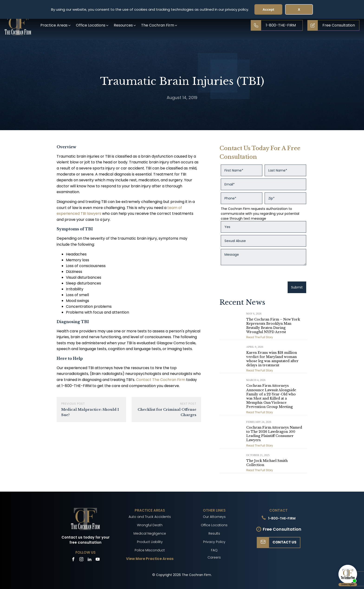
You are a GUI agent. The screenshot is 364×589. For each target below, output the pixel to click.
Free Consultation (282, 529)
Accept (268, 9)
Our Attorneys (214, 517)
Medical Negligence (150, 533)
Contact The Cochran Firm (161, 380)
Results (214, 533)
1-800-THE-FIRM (282, 518)
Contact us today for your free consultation (86, 540)
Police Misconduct (150, 550)
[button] (56, 25)
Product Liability (150, 542)
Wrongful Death (150, 525)
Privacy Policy (214, 542)
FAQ (214, 550)
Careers (214, 557)
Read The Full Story (260, 337)
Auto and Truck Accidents (150, 517)
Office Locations (214, 525)
